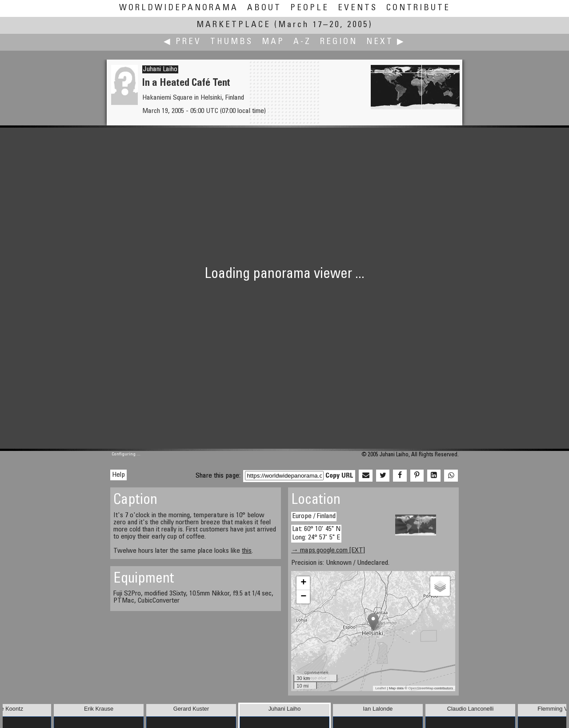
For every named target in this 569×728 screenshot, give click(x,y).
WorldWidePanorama (179, 8)
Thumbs (232, 42)
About (264, 8)
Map (273, 42)
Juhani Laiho (160, 69)
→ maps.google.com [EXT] (328, 551)
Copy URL (339, 476)
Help (118, 475)
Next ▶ (386, 42)
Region (339, 42)
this (247, 551)
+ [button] (303, 583)
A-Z (302, 42)
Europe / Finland (314, 516)
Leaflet (381, 688)
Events (358, 8)
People (310, 8)
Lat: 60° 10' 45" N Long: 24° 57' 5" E (316, 533)
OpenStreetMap (421, 688)
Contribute (418, 8)
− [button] (303, 597)
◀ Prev (182, 42)
